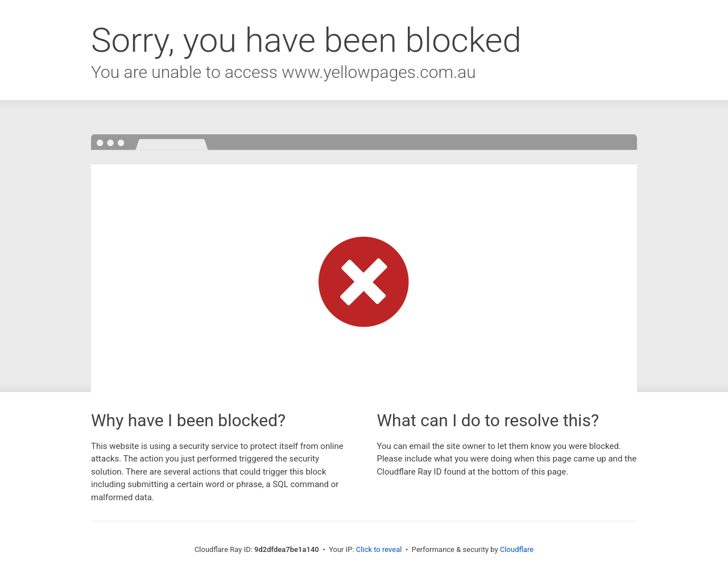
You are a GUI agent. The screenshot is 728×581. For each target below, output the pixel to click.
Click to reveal (379, 549)
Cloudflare (517, 549)
